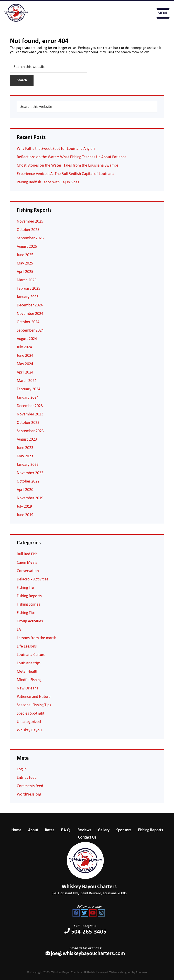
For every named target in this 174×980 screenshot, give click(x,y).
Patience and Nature (34, 696)
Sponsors (124, 830)
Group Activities (30, 621)
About (33, 830)
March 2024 (27, 381)
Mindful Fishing (29, 680)
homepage (138, 48)
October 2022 (28, 481)
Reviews (84, 830)
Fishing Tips (26, 613)
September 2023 (30, 431)
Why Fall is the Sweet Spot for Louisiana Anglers (56, 148)
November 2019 (30, 498)
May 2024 (25, 364)
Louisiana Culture (31, 655)
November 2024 (30, 313)
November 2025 (30, 221)
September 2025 (30, 238)
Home (16, 830)
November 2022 (30, 473)
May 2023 (25, 456)
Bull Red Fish (27, 554)
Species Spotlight (31, 713)
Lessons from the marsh (36, 638)
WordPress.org (29, 794)
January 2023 (28, 464)
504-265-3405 (131, 13)
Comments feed (30, 786)
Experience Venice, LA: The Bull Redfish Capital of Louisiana (66, 174)
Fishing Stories (28, 604)
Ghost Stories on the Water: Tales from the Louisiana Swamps (68, 165)
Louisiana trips (29, 663)
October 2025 (28, 230)
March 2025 (27, 280)
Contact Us (87, 837)
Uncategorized (29, 722)
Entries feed (27, 777)
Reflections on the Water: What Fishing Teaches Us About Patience (72, 157)
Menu (163, 13)
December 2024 (30, 305)
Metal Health (28, 671)
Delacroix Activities (33, 579)
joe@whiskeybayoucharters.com (85, 953)
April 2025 (25, 272)
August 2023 (27, 439)
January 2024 (28, 397)
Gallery (104, 830)
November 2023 (30, 414)
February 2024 (29, 389)
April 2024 (25, 372)
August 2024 (27, 339)
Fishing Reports (29, 596)
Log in (22, 769)
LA (19, 629)
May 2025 (25, 263)
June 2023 (25, 448)
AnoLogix (141, 972)
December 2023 (30, 406)
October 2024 (28, 322)
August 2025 (27, 246)
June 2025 (25, 255)
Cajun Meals (27, 562)
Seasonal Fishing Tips (34, 705)
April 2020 (25, 490)
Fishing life (25, 587)
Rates (50, 830)
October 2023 (28, 422)
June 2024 (25, 355)
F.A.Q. (66, 830)
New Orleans (27, 688)
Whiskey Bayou (29, 730)
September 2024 (30, 330)
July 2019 (24, 506)
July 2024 (24, 347)
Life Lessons (27, 646)
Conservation (28, 571)
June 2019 (25, 515)
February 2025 (29, 288)
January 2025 (28, 297)
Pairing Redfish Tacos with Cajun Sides (48, 182)
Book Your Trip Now (146, 13)
